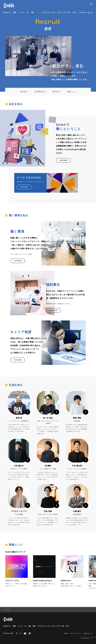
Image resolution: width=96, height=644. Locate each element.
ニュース (21, 12)
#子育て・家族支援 (57, 304)
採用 (38, 12)
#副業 (30, 254)
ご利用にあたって (88, 633)
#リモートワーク (23, 254)
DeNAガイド (7, 12)
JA (89, 13)
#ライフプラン (67, 304)
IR (28, 12)
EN (92, 13)
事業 (15, 12)
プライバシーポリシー (76, 633)
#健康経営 (49, 304)
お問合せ (66, 633)
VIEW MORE (63, 160)
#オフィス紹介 (14, 254)
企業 (33, 12)
